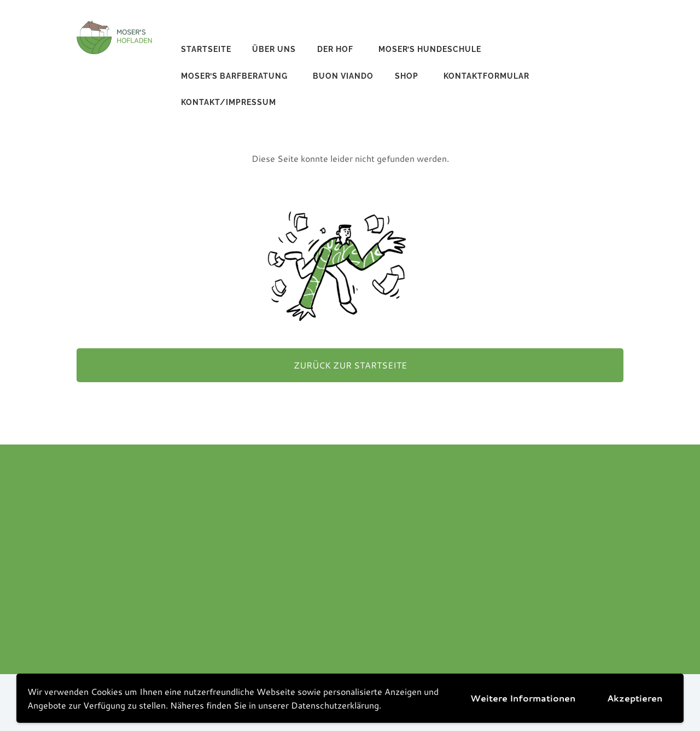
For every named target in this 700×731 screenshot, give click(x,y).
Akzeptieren (635, 698)
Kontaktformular (486, 76)
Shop (407, 76)
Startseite (206, 49)
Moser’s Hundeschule (430, 49)
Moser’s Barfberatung (234, 76)
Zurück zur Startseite (350, 365)
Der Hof (335, 49)
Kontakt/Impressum (229, 102)
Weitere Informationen (523, 698)
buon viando (343, 76)
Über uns (274, 49)
